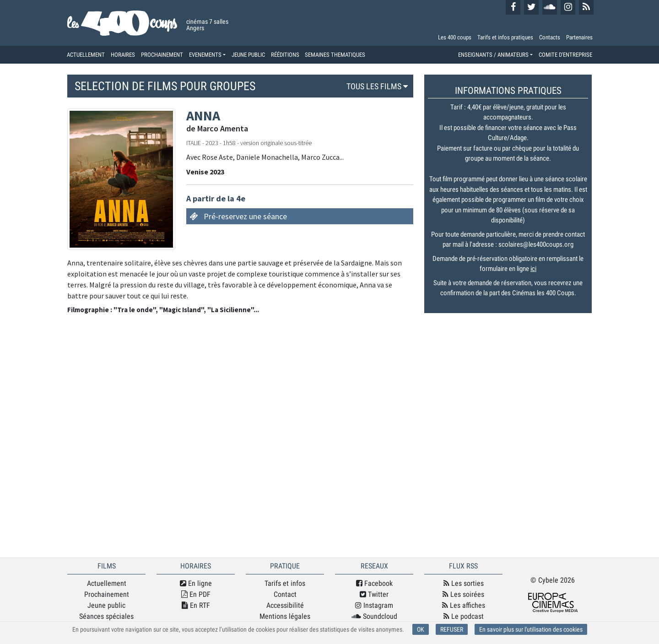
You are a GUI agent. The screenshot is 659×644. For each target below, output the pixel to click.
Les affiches (464, 605)
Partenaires (579, 37)
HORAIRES (123, 55)
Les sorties (464, 583)
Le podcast (464, 616)
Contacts (550, 37)
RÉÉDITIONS (285, 55)
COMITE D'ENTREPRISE (565, 55)
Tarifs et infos (285, 583)
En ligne (196, 583)
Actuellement (107, 583)
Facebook (374, 583)
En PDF (196, 594)
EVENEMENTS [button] (205, 55)
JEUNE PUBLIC (248, 55)
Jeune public (106, 605)
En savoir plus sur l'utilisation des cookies (531, 629)
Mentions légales (285, 616)
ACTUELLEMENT (86, 55)
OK (421, 629)
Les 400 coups (455, 37)
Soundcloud (374, 616)
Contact (285, 594)
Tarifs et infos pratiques (505, 37)
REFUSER (452, 629)
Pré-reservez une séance (245, 216)
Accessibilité (285, 605)
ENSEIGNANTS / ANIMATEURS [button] (493, 55)
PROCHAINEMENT (162, 55)
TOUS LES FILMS (378, 86)
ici (533, 269)
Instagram (374, 605)
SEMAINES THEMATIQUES (335, 55)
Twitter (374, 594)
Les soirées (463, 594)
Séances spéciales (106, 616)
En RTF (196, 605)
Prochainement (107, 594)
